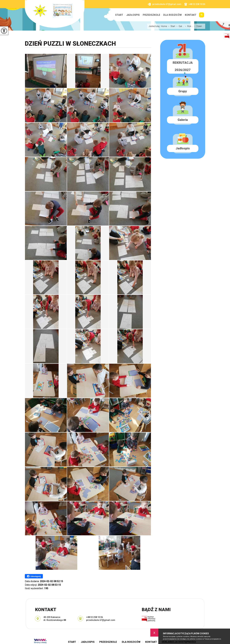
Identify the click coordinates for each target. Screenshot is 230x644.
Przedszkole (151, 15)
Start (119, 15)
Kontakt (191, 15)
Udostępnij (34, 576)
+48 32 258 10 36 (195, 4)
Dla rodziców (172, 15)
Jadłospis (133, 15)
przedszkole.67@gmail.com (164, 4)
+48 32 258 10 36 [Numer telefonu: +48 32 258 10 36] (94, 617)
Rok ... (188, 26)
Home (164, 26)
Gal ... (179, 26)
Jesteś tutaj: (155, 26)
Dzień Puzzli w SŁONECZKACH (70, 44)
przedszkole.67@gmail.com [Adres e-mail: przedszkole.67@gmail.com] (101, 620)
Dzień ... (198, 26)
